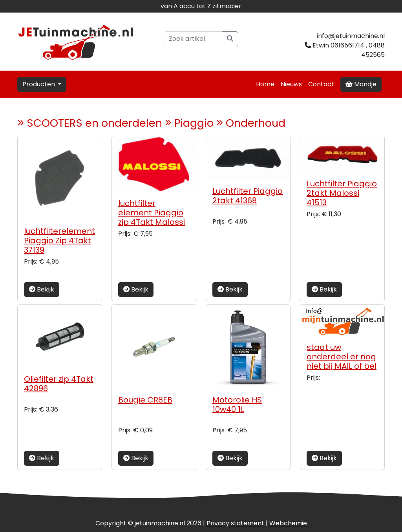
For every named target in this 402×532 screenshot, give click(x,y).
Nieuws (291, 84)
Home (265, 84)
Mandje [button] (361, 84)
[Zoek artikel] (193, 39)
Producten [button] (39, 84)
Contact (321, 84)
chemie (288, 523)
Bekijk (42, 289)
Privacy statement (235, 523)
